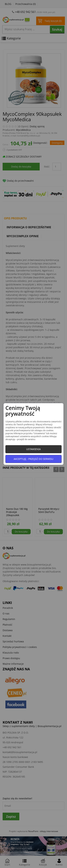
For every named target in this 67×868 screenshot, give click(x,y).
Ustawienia (33, 449)
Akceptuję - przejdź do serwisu (34, 459)
